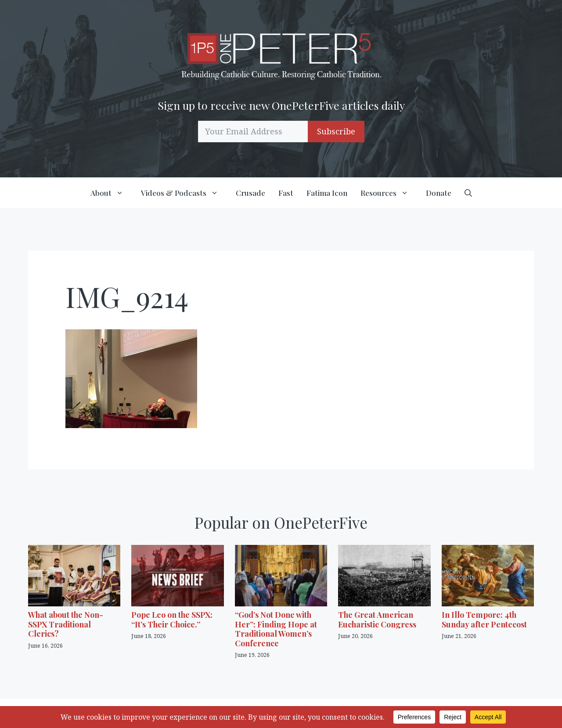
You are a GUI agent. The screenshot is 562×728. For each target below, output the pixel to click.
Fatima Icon (327, 193)
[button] (468, 193)
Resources (390, 193)
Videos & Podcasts (185, 193)
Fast (286, 193)
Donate (439, 193)
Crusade (250, 193)
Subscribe (336, 131)
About (112, 193)
